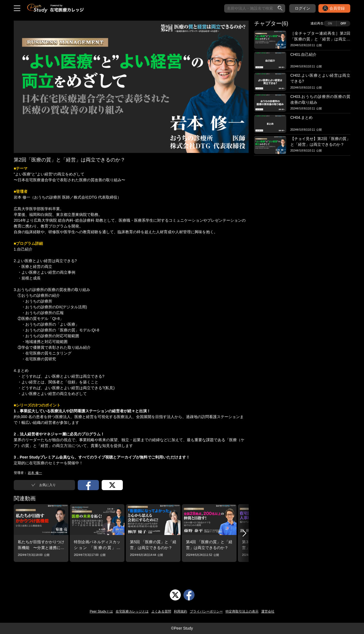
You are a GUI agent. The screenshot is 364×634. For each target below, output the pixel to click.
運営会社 (268, 611)
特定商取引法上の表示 (242, 611)
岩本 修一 (35, 473)
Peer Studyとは (101, 611)
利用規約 (180, 611)
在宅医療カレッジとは (132, 611)
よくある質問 (161, 611)
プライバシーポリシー (206, 611)
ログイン (302, 8)
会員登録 (337, 8)
